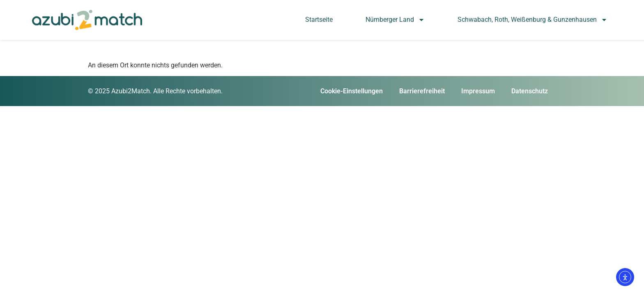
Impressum (478, 91)
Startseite (319, 20)
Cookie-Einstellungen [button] (352, 91)
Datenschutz (530, 91)
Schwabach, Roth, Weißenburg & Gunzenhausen (532, 20)
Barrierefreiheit (422, 91)
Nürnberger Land (395, 20)
